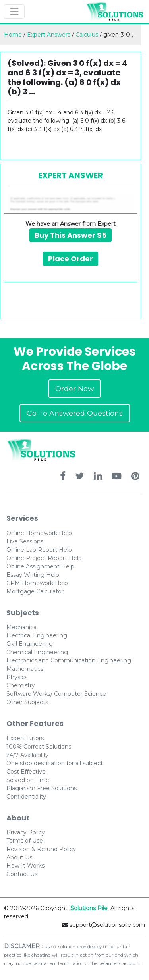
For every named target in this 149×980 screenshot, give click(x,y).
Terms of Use (25, 841)
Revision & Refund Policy (41, 849)
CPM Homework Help (37, 583)
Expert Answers (49, 35)
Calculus (87, 35)
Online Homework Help (39, 533)
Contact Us (22, 874)
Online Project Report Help (44, 558)
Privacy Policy (26, 832)
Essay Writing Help (33, 575)
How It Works (25, 866)
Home (13, 35)
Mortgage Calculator (35, 591)
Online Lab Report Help (39, 550)
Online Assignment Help (40, 566)
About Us (19, 857)
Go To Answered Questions (75, 413)
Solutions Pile (89, 908)
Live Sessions (25, 541)
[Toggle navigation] (14, 12)
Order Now (74, 388)
